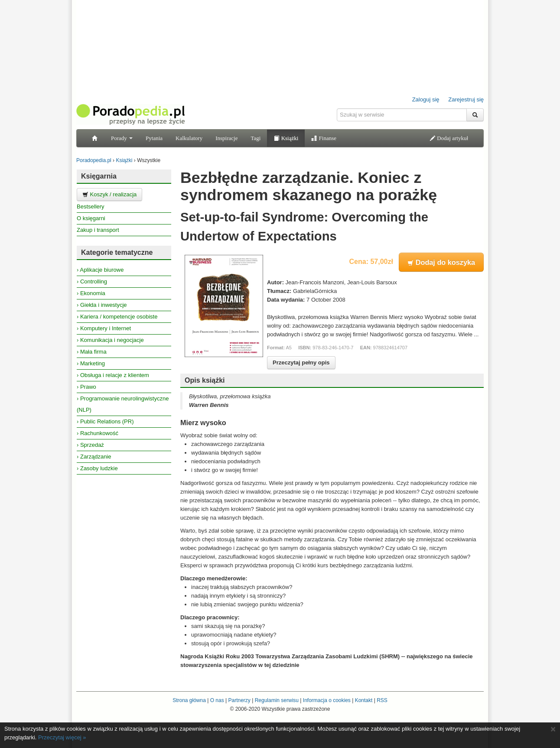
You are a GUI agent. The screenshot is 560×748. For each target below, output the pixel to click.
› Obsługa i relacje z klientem (113, 375)
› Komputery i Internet (104, 328)
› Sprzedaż (90, 445)
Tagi (256, 138)
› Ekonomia (91, 293)
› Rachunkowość (98, 433)
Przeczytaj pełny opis (301, 363)
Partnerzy (239, 700)
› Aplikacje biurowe (100, 270)
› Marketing (91, 363)
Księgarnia (99, 176)
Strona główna (189, 700)
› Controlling (92, 281)
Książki (286, 138)
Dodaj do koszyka (441, 262)
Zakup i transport (98, 230)
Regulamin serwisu (277, 700)
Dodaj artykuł (449, 138)
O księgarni (91, 218)
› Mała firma (92, 352)
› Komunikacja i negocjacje (110, 340)
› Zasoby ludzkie (97, 468)
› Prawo (86, 387)
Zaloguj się (426, 99)
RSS (382, 700)
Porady (122, 138)
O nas (217, 700)
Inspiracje (226, 138)
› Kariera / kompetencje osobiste (117, 317)
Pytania (154, 138)
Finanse (324, 138)
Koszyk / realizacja (109, 194)
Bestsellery (91, 207)
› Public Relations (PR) (105, 421)
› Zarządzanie (94, 457)
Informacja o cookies (327, 700)
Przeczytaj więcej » (62, 737)
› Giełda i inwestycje (102, 305)
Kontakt (364, 700)
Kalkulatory (189, 138)
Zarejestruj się (466, 99)
